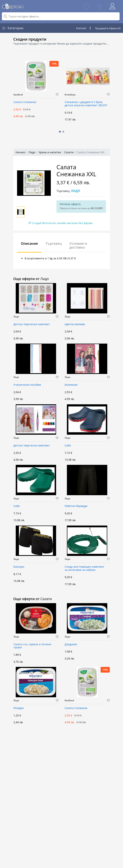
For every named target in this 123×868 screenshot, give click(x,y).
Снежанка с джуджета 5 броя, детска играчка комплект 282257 (86, 104)
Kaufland (18, 95)
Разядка (19, 708)
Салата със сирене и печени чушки (32, 646)
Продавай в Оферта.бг (108, 28)
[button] (60, 132)
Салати (69, 152)
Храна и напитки (50, 152)
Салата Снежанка (25, 102)
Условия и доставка (78, 245)
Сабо (68, 446)
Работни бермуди (76, 506)
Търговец (54, 243)
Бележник (71, 385)
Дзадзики (71, 644)
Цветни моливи (75, 324)
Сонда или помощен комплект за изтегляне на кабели (84, 568)
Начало (20, 152)
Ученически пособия (27, 385)
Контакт (81, 28)
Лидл (32, 152)
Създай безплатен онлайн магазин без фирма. (61, 223)
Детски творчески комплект (32, 324)
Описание (29, 243)
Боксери (19, 567)
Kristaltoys (70, 95)
